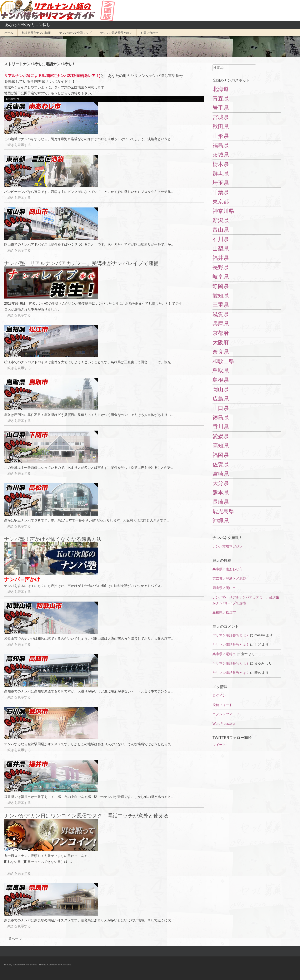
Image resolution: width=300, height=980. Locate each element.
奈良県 (221, 352)
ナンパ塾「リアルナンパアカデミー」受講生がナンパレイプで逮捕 (81, 263)
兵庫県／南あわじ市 (227, 569)
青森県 (221, 98)
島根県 (221, 380)
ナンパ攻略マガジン (227, 546)
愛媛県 (221, 436)
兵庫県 (221, 324)
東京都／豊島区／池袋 (229, 579)
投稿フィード (222, 705)
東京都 (221, 202)
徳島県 (221, 417)
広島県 (221, 399)
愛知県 (221, 295)
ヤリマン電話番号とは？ (116, 33)
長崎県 (221, 502)
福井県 (221, 258)
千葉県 (221, 192)
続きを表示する (17, 145)
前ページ (13, 939)
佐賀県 (221, 464)
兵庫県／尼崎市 (224, 654)
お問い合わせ (149, 33)
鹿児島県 (223, 511)
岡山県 (221, 389)
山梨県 (221, 249)
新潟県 (221, 220)
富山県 (221, 230)
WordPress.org (224, 724)
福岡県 (221, 455)
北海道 (221, 89)
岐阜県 (221, 277)
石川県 (221, 239)
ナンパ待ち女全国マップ (75, 33)
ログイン (219, 695)
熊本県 (221, 493)
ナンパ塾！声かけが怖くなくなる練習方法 (53, 539)
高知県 (221, 446)
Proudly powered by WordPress (21, 965)
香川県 (221, 427)
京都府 (221, 333)
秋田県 (221, 127)
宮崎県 (221, 474)
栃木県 (221, 164)
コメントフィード (226, 714)
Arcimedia (66, 965)
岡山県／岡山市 (224, 588)
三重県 (221, 305)
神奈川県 (223, 211)
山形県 (221, 136)
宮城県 (221, 117)
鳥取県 (221, 371)
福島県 (221, 145)
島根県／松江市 (224, 612)
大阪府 (221, 342)
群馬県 (221, 173)
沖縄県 (221, 521)
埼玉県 (221, 183)
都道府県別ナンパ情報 (36, 33)
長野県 (221, 267)
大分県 (221, 483)
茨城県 (221, 155)
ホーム (9, 33)
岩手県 (221, 108)
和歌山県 (223, 361)
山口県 (221, 408)
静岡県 (221, 286)
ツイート (219, 745)
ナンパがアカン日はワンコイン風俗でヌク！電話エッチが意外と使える (87, 816)
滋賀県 (221, 314)
